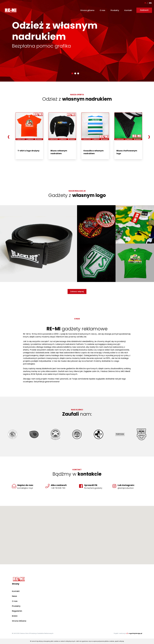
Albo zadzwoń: (59, 485)
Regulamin (17, 611)
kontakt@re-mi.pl (25, 488)
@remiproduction (126, 488)
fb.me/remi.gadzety (93, 488)
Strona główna (87, 10)
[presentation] (9, 136)
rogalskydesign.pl (135, 633)
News (14, 596)
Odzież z (77, 99)
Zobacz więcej (77, 292)
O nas (102, 10)
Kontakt (128, 10)
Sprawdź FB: (91, 485)
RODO (15, 616)
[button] (72, 73)
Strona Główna (19, 621)
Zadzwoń (144, 10)
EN (150, 3)
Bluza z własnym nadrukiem (59, 152)
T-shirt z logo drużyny (29, 151)
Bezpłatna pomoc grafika (41, 46)
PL (146, 3)
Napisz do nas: (25, 485)
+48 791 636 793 (58, 488)
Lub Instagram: (126, 485)
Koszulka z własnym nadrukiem (94, 152)
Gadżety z (77, 195)
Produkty (115, 10)
